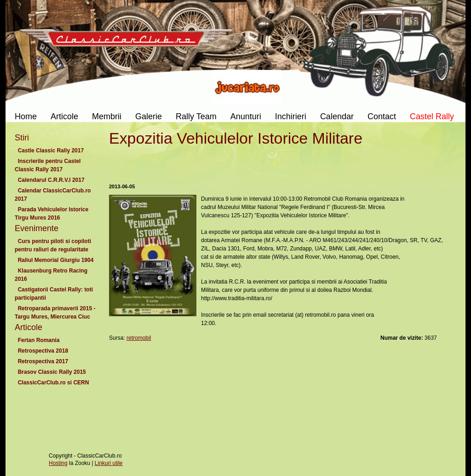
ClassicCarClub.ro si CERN (53, 383)
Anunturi (246, 116)
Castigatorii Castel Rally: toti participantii (54, 294)
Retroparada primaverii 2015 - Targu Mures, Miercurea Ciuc (55, 313)
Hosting (58, 463)
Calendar (337, 116)
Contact (382, 116)
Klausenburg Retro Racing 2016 (51, 275)
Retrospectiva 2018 (43, 351)
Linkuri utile (109, 463)
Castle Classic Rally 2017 (51, 151)
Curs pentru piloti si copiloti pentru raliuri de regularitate (53, 245)
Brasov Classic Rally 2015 (52, 372)
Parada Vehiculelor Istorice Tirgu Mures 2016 (52, 214)
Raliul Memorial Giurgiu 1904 (56, 260)
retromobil (139, 338)
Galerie (149, 116)
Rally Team (196, 116)
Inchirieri (291, 116)
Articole (64, 116)
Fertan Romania (39, 340)
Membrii (107, 116)
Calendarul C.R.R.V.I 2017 (51, 180)
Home (26, 116)
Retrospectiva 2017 (43, 361)
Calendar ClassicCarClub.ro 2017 (53, 195)
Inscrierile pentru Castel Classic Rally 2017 (48, 165)
